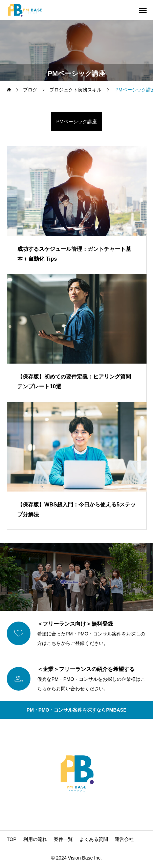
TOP (12, 839)
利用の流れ (35, 839)
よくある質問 (94, 839)
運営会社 (124, 839)
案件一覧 (63, 839)
